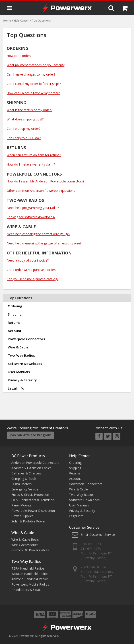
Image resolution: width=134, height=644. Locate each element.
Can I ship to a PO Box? (24, 138)
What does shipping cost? (25, 119)
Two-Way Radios (21, 355)
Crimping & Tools (24, 479)
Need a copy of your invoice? (28, 260)
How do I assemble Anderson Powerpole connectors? (45, 181)
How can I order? (19, 56)
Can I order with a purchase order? (32, 270)
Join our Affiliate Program (31, 435)
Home (7, 21)
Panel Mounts (21, 505)
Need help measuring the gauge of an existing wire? (44, 243)
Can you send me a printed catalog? (33, 279)
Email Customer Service (98, 535)
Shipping (15, 314)
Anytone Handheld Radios (30, 579)
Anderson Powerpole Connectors (35, 463)
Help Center (21, 21)
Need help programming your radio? (33, 208)
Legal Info (16, 388)
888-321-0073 (91, 544)
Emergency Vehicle (25, 489)
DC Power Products (28, 456)
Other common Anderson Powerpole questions (41, 191)
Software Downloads (25, 364)
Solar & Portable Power (28, 521)
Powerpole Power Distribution (33, 511)
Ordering (15, 306)
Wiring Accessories (25, 545)
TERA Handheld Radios (28, 568)
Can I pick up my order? (24, 129)
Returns (14, 322)
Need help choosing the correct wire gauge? (38, 234)
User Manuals (19, 372)
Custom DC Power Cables (30, 550)
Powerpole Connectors (26, 339)
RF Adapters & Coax (26, 590)
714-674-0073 (91, 549)
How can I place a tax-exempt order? (33, 93)
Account (15, 331)
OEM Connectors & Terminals (33, 500)
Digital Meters (22, 484)
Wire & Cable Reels (25, 539)
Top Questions (20, 298)
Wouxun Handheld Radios (30, 574)
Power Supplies (22, 516)
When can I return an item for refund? (34, 155)
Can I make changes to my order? (31, 74)
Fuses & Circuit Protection (30, 495)
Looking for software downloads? (31, 217)
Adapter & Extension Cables (31, 468)
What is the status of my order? (29, 110)
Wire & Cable (18, 347)
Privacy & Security (22, 380)
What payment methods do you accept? (36, 65)
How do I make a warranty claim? (31, 164)
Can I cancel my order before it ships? (34, 84)
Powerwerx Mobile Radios (30, 584)
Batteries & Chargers (27, 473)
